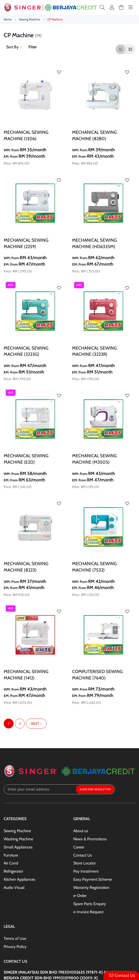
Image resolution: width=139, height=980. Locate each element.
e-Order (80, 896)
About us (81, 831)
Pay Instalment (86, 871)
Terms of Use (15, 938)
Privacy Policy (15, 947)
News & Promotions (90, 839)
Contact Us (83, 855)
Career (79, 847)
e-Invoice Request (88, 912)
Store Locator (85, 863)
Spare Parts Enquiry (90, 904)
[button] (59, 72)
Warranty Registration (91, 887)
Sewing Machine (30, 19)
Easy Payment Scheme (93, 879)
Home (8, 19)
